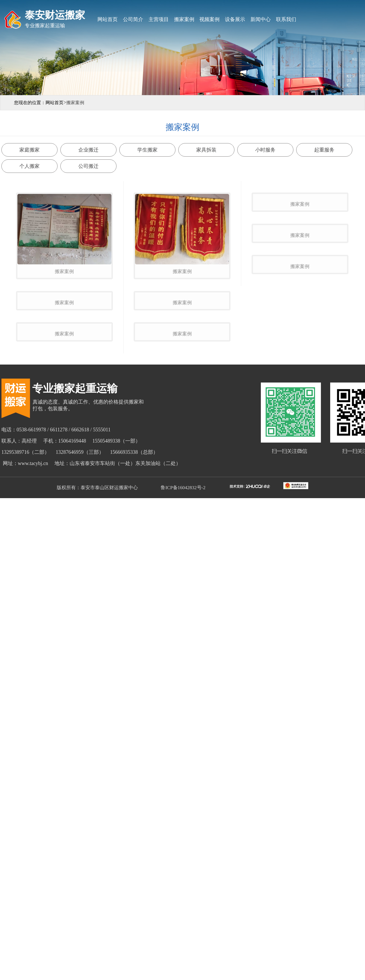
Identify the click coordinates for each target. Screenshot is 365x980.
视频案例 (209, 19)
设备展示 (235, 19)
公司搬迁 (88, 166)
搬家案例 (184, 19)
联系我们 (286, 19)
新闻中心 (261, 19)
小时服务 (265, 150)
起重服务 (324, 150)
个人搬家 (29, 166)
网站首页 (108, 19)
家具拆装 (206, 150)
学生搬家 (147, 150)
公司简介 (133, 19)
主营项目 (159, 19)
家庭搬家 (29, 150)
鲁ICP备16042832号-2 (182, 622)
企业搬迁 (88, 150)
